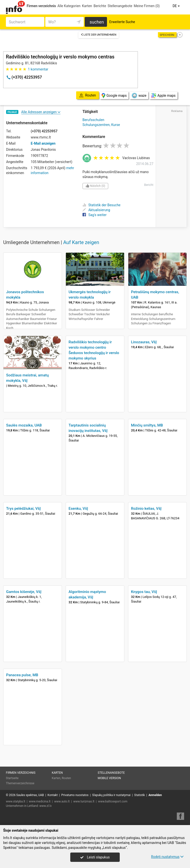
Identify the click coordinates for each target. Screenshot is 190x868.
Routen (66, 778)
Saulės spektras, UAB (30, 795)
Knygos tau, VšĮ (144, 592)
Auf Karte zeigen (81, 242)
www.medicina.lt (40, 801)
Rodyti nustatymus (167, 857)
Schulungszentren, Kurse (101, 125)
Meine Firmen (147, 6)
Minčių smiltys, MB (147, 425)
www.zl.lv (46, 806)
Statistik (140, 795)
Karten (87, 6)
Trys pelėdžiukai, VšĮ (23, 509)
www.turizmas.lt (84, 801)
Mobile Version (109, 778)
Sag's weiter (95, 215)
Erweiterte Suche (122, 22)
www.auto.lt (62, 801)
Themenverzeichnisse (20, 783)
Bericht (149, 185)
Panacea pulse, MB (22, 675)
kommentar (38, 69)
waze (139, 96)
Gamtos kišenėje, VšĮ (24, 592)
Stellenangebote (120, 6)
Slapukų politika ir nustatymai (111, 795)
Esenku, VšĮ (78, 509)
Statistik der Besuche (101, 205)
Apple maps (163, 96)
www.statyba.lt (16, 801)
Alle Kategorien (69, 6)
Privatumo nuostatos (75, 795)
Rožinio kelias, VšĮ (146, 509)
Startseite (12, 778)
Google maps (114, 96)
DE (177, 6)
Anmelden (155, 795)
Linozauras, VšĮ (144, 342)
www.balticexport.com (113, 801)
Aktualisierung (96, 210)
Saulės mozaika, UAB (24, 425)
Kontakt (53, 795)
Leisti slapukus (95, 857)
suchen (97, 22)
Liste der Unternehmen (99, 35)
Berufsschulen (93, 120)
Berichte (100, 6)
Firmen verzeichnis (41, 6)
